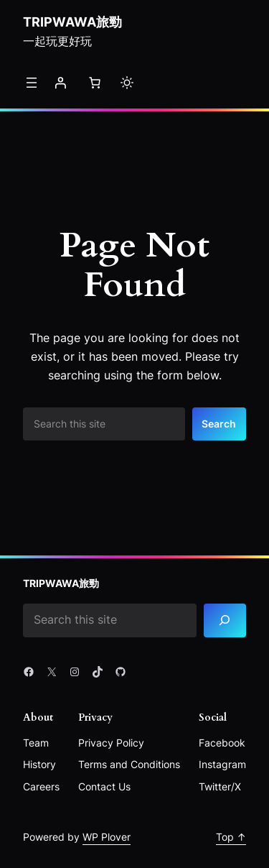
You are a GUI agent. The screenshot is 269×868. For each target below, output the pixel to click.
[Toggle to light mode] (127, 83)
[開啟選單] (32, 83)
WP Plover (107, 837)
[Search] (225, 620)
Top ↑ (231, 837)
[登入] (60, 83)
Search (219, 424)
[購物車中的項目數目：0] (95, 83)
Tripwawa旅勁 (72, 22)
